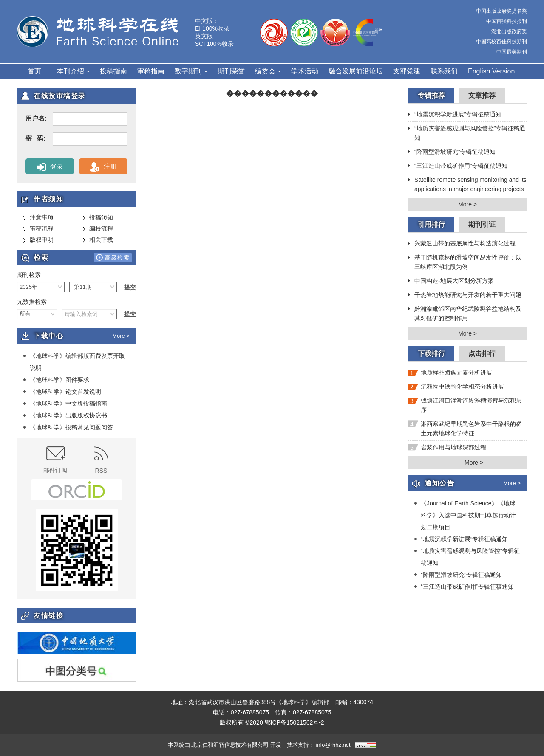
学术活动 (305, 71)
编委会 (268, 71)
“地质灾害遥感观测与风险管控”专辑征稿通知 (467, 133)
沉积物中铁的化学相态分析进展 (456, 388)
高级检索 (113, 257)
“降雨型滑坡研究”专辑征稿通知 (452, 152)
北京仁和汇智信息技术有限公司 (230, 745)
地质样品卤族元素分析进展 (450, 374)
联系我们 (444, 71)
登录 (50, 167)
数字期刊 (191, 71)
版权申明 (38, 240)
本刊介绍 (73, 71)
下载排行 (431, 354)
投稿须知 (98, 218)
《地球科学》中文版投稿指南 (65, 403)
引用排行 (431, 224)
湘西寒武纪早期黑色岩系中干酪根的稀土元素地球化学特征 (465, 429)
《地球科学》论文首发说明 (62, 392)
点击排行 (482, 354)
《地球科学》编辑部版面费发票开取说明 (74, 362)
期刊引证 (482, 224)
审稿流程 (38, 229)
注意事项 (38, 218)
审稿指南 (151, 71)
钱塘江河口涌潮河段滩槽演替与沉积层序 (465, 405)
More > (121, 336)
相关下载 (98, 240)
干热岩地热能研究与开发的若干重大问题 (465, 296)
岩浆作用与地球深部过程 (447, 449)
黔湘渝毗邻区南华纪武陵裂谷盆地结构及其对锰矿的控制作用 (465, 313)
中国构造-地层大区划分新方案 (451, 282)
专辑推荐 (431, 95)
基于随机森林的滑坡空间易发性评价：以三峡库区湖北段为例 (465, 262)
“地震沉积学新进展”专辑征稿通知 (455, 115)
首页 (34, 71)
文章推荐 (482, 95)
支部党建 (407, 71)
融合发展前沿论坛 (356, 71)
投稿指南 (113, 71)
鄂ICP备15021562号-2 (295, 722)
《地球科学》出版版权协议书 (65, 415)
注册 (103, 167)
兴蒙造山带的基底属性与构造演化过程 (462, 244)
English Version (491, 71)
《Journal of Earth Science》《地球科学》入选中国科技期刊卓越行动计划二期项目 (465, 515)
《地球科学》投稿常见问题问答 (68, 427)
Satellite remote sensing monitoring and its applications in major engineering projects (467, 184)
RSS (101, 460)
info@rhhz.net (333, 745)
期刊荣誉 (231, 71)
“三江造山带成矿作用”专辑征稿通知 (458, 166)
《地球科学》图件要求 (56, 380)
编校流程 (98, 229)
